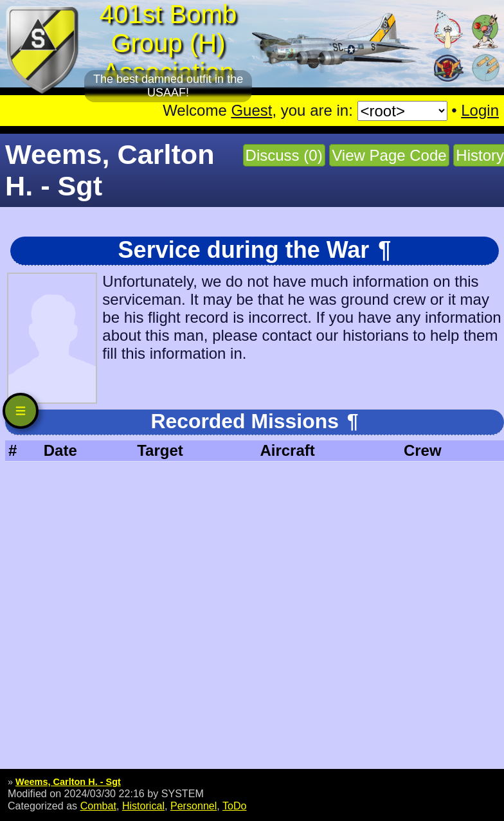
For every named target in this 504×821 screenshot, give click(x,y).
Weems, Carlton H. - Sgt (68, 782)
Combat (98, 806)
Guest (251, 110)
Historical (143, 806)
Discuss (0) (284, 155)
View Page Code (389, 155)
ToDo (235, 806)
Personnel (194, 806)
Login (480, 110)
